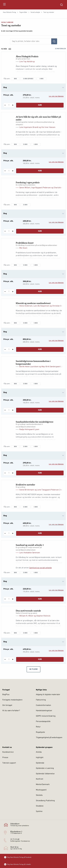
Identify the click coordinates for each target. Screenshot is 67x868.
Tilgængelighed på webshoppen (49, 738)
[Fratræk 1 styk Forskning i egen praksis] (5, 231)
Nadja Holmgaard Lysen (29, 430)
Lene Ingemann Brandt (29, 127)
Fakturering (41, 700)
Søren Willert (25, 188)
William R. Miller (26, 616)
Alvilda (39, 752)
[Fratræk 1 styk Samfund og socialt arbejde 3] (5, 599)
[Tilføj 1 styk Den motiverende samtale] (13, 659)
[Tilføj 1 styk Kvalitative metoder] (13, 533)
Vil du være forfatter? (11, 711)
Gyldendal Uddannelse (45, 774)
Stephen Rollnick (43, 616)
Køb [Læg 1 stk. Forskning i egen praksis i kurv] (40, 231)
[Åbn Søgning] (61, 5)
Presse (5, 758)
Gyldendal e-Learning (45, 768)
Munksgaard (41, 790)
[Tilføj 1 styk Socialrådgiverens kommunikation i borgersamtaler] (13, 410)
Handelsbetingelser (44, 711)
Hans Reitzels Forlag (9, 12)
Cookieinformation (43, 705)
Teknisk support (9, 763)
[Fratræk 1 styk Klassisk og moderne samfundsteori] (5, 349)
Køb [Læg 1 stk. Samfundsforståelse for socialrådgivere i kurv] (40, 473)
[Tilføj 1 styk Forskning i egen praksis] (13, 231)
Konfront (40, 779)
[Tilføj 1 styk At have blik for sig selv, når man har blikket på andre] (13, 171)
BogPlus (6, 695)
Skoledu (39, 795)
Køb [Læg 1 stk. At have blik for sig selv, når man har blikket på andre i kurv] (40, 171)
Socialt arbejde (35, 12)
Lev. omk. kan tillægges (56, 96)
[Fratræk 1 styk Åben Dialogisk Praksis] (5, 105)
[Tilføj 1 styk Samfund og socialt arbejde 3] (13, 599)
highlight (40, 758)
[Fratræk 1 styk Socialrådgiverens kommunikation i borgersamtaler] (5, 410)
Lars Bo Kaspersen (41, 306)
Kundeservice (8, 752)
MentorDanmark (43, 784)
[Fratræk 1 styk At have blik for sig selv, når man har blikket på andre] (5, 171)
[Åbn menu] (4, 5)
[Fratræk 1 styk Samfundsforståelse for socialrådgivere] (5, 473)
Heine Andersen (26, 306)
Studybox (40, 806)
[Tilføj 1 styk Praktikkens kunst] (13, 292)
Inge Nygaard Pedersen (41, 188)
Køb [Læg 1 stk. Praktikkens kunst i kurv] (40, 292)
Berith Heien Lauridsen (29, 367)
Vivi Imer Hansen (48, 127)
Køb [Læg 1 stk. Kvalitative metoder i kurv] (40, 533)
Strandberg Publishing (45, 801)
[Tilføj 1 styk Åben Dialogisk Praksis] (13, 105)
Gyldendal (40, 763)
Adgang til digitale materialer (48, 695)
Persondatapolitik (43, 722)
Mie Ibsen (23, 248)
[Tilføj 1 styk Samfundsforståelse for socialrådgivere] (13, 473)
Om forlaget (7, 705)
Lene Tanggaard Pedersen (48, 490)
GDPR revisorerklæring (46, 716)
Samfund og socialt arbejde (40, 568)
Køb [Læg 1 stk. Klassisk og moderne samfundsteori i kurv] (40, 349)
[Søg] (54, 41)
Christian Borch (59, 306)
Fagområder (23, 12)
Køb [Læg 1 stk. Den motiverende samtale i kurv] (40, 659)
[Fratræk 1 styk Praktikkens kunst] (5, 292)
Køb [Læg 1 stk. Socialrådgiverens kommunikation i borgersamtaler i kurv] (40, 410)
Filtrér (7, 49)
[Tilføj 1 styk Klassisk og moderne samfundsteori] (13, 349)
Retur (38, 727)
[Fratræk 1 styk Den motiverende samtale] (5, 659)
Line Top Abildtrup (27, 62)
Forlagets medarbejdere (12, 700)
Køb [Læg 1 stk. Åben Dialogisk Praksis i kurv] (40, 105)
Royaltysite (40, 732)
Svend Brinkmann (27, 490)
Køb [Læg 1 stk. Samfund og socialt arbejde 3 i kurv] (40, 599)
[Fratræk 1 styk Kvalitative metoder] (5, 533)
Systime (39, 811)
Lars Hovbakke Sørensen (30, 553)
